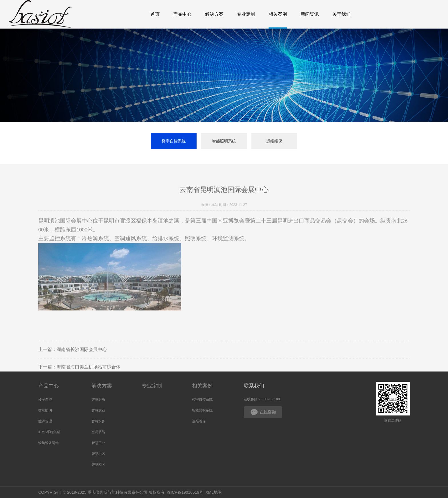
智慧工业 (98, 443)
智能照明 (45, 410)
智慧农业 (98, 410)
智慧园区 (98, 465)
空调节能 (98, 432)
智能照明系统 (224, 141)
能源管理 (45, 421)
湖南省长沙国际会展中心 (82, 358)
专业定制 (152, 386)
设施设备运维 (49, 443)
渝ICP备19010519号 (185, 492)
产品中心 (49, 386)
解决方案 (102, 386)
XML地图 (214, 492)
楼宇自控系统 (174, 141)
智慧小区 (98, 454)
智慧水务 (98, 421)
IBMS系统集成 (49, 432)
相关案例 (202, 386)
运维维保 (274, 141)
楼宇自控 (45, 399)
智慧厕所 (98, 399)
